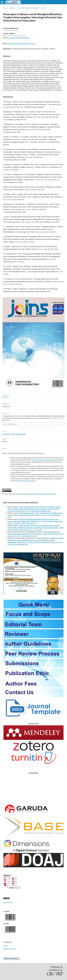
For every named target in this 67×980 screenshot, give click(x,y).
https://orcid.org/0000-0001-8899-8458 (18, 38)
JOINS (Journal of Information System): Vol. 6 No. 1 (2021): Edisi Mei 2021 (35, 522)
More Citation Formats (10, 424)
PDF (6, 397)
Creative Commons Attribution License (44, 460)
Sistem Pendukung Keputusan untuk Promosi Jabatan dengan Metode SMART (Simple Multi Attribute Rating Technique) (34, 508)
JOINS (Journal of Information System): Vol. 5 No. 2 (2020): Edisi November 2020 (34, 510)
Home (5, 8)
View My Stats (8, 903)
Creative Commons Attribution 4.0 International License (38, 494)
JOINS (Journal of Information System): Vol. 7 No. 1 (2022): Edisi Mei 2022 (35, 535)
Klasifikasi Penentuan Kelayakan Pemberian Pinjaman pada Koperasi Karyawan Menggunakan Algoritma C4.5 (33, 520)
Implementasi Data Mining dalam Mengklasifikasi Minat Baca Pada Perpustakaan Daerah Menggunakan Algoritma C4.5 (35, 540)
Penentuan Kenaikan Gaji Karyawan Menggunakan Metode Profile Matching (34, 533)
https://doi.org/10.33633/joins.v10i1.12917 (21, 44)
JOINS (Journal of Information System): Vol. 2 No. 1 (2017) (36, 529)
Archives (12, 8)
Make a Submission (11, 958)
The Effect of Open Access (27, 481)
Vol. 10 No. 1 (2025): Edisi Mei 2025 (28, 8)
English (6, 946)
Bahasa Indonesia (9, 949)
